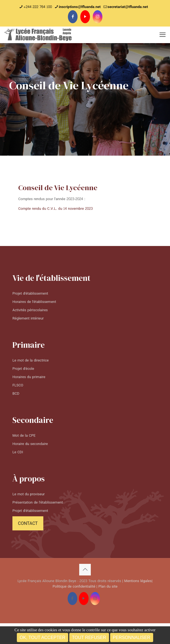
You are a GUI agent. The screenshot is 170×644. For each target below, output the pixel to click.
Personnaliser (132, 638)
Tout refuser (89, 638)
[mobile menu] (163, 35)
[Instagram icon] (98, 17)
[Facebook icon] (73, 17)
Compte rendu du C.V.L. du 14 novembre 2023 (55, 209)
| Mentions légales (137, 581)
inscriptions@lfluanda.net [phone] (80, 7)
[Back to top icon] (85, 570)
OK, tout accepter (42, 638)
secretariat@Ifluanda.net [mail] (128, 7)
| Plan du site (107, 587)
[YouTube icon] (85, 17)
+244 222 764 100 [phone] (38, 7)
